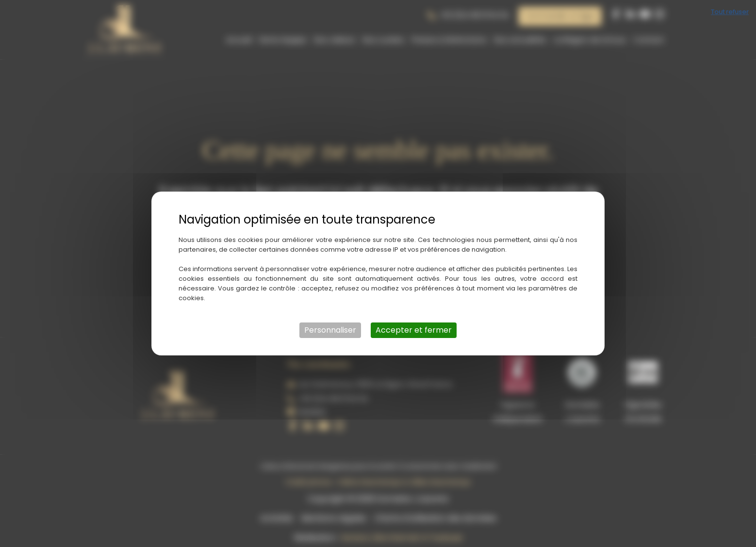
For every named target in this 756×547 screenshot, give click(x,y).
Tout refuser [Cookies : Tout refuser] (730, 12)
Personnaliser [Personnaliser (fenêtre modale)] (330, 330)
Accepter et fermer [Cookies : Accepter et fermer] (414, 330)
